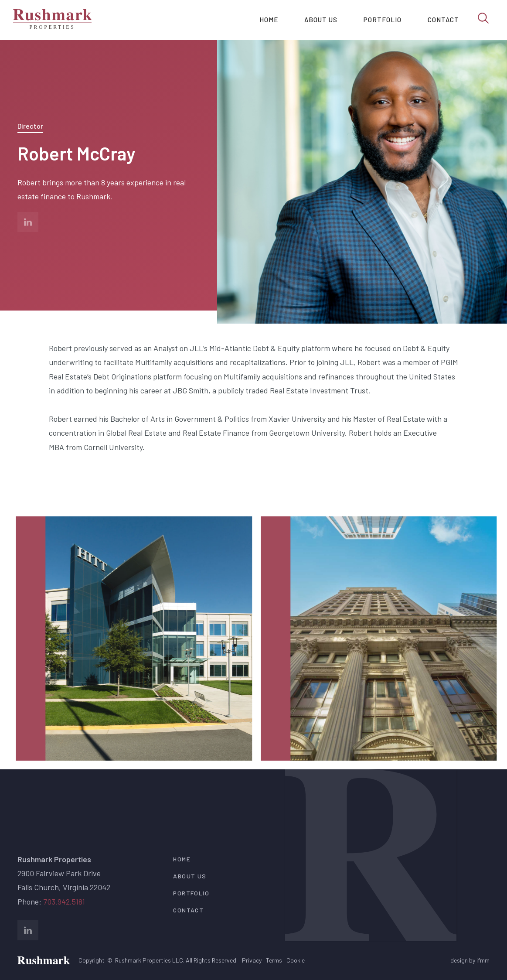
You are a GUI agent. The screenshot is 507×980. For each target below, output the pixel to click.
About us (321, 20)
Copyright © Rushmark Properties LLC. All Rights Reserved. (158, 960)
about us (190, 876)
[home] (52, 20)
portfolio (191, 893)
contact (188, 910)
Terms (274, 960)
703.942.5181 (64, 901)
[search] (483, 18)
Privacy (252, 960)
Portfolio (383, 20)
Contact (443, 20)
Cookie (296, 960)
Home (269, 20)
